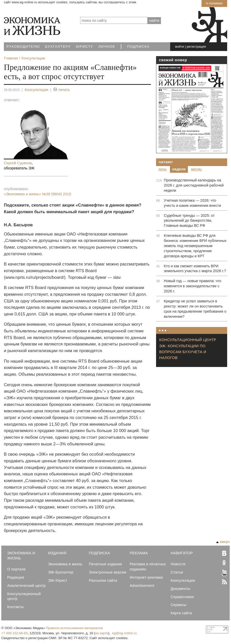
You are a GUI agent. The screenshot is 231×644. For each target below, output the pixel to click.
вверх (223, 542)
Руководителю (23, 47)
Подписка (138, 47)
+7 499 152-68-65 (15, 633)
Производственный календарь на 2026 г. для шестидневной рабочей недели (194, 185)
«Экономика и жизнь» (37, 194)
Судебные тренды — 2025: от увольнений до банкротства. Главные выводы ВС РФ (189, 221)
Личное (107, 47)
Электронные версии (108, 572)
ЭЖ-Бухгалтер (61, 572)
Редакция (16, 577)
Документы (181, 589)
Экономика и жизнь (65, 564)
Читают (166, 162)
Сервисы (179, 605)
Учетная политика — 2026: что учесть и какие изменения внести (192, 203)
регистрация (196, 47)
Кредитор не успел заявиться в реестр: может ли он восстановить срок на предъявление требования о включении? (195, 309)
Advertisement (142, 586)
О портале (16, 569)
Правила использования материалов (74, 628)
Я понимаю (214, 3)
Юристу (85, 47)
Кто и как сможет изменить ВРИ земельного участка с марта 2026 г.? (195, 269)
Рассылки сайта (103, 580)
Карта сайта (181, 613)
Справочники (182, 597)
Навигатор (182, 553)
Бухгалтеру (58, 47)
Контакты (15, 607)
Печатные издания (105, 564)
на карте (102, 633)
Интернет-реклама (146, 577)
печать (62, 90)
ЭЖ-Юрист (58, 580)
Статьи (177, 572)
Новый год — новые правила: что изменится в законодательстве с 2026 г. (192, 286)
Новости (178, 564)
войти (180, 47)
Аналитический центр (26, 586)
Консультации (36, 90)
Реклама (139, 553)
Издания (57, 553)
